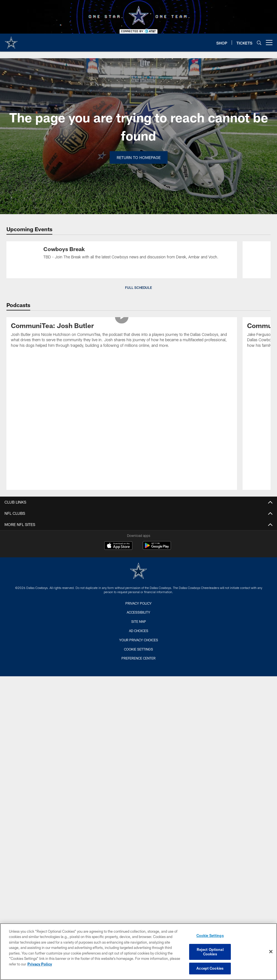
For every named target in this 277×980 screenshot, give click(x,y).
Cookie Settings (138, 649)
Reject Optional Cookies (210, 952)
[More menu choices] (269, 43)
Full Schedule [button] (138, 287)
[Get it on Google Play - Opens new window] (157, 548)
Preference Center (138, 658)
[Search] (259, 43)
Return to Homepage (139, 157)
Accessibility (138, 612)
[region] (138, 952)
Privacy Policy (138, 603)
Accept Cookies (210, 968)
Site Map (139, 621)
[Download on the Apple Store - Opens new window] (118, 546)
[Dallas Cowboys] (138, 571)
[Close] (271, 952)
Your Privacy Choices (139, 640)
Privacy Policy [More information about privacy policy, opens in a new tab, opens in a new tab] (40, 964)
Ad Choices (139, 631)
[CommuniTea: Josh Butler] (122, 336)
